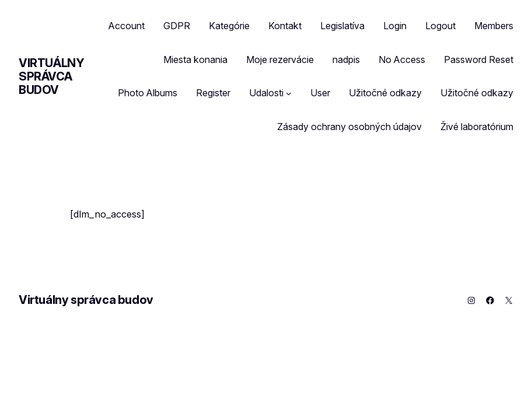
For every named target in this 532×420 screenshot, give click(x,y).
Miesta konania (195, 60)
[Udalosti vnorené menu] (289, 93)
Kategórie (229, 26)
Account (127, 26)
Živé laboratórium (477, 127)
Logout (440, 26)
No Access (402, 60)
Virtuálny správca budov (51, 76)
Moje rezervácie (280, 60)
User (320, 93)
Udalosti (266, 93)
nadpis (346, 60)
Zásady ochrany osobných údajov (349, 127)
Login (395, 26)
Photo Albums (148, 93)
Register (213, 93)
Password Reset (479, 60)
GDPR (177, 26)
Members (494, 26)
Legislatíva (342, 26)
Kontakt (285, 26)
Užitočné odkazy (385, 93)
